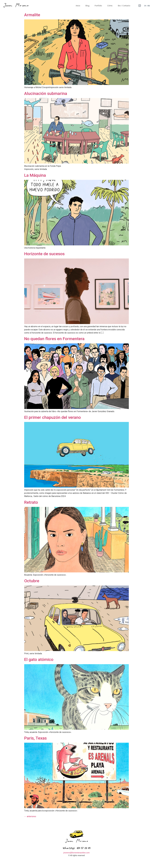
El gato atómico (39, 659)
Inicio (78, 6)
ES (149, 6)
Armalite (32, 15)
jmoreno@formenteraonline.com (76, 853)
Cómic (110, 6)
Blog (87, 6)
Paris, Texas (35, 738)
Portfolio (98, 6)
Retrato (31, 502)
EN (145, 6)
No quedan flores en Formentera (54, 339)
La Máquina (35, 175)
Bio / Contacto (124, 6)
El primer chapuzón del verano (53, 417)
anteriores (30, 816)
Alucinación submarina (46, 93)
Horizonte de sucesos (44, 254)
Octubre (32, 581)
